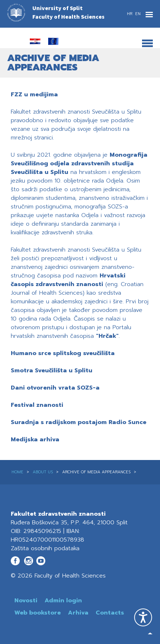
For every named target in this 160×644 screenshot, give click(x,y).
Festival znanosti (37, 405)
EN (138, 14)
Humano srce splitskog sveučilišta (63, 353)
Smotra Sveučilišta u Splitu (52, 371)
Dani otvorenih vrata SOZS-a (55, 388)
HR (130, 14)
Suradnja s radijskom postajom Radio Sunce (79, 422)
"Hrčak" (107, 336)
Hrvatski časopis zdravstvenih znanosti (68, 280)
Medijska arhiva (35, 440)
